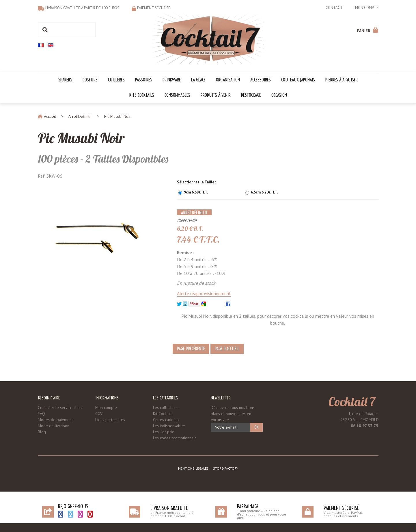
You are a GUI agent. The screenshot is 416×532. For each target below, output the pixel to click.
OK (256, 427)
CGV (99, 414)
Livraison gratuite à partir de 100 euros (82, 8)
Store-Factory (226, 468)
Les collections (166, 408)
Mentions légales (193, 468)
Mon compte (367, 8)
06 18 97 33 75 (364, 426)
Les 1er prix (163, 432)
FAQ (41, 414)
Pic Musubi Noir (81, 138)
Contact (334, 8)
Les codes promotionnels (175, 438)
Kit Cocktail (162, 414)
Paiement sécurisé (154, 8)
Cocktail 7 (352, 402)
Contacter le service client (60, 408)
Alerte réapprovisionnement (204, 293)
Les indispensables (169, 426)
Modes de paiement (55, 420)
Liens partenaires (110, 420)
